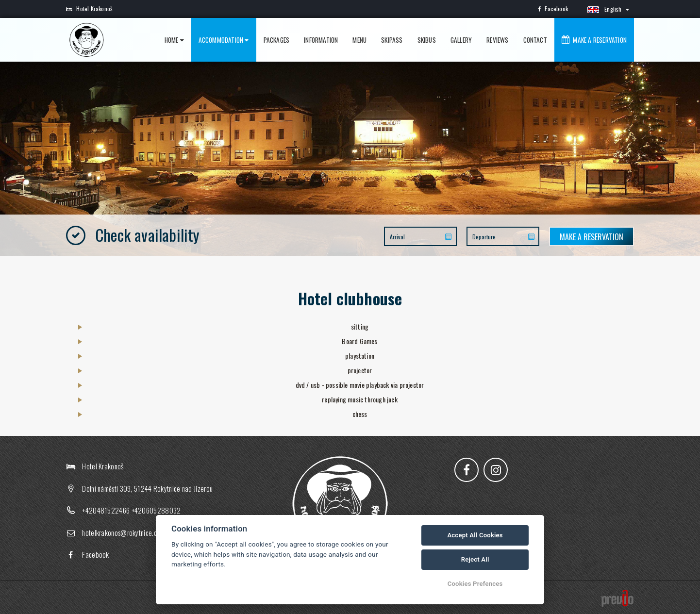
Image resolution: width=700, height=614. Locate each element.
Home (174, 40)
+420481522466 (106, 510)
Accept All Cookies (475, 535)
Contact (535, 40)
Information (321, 40)
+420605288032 (156, 510)
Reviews (497, 40)
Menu (359, 40)
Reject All (475, 559)
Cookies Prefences (475, 584)
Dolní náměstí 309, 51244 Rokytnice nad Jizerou (147, 488)
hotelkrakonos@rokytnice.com (123, 532)
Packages (277, 40)
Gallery (461, 40)
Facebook (553, 8)
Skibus (427, 40)
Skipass (392, 40)
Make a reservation (594, 40)
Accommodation (224, 40)
